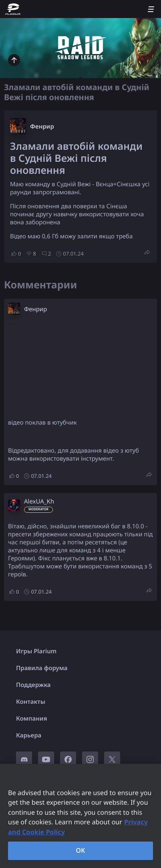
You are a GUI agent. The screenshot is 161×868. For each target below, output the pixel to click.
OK (80, 850)
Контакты (31, 702)
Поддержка (33, 685)
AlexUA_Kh (39, 501)
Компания (32, 719)
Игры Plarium (36, 651)
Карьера (29, 735)
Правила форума (42, 668)
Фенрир (42, 127)
